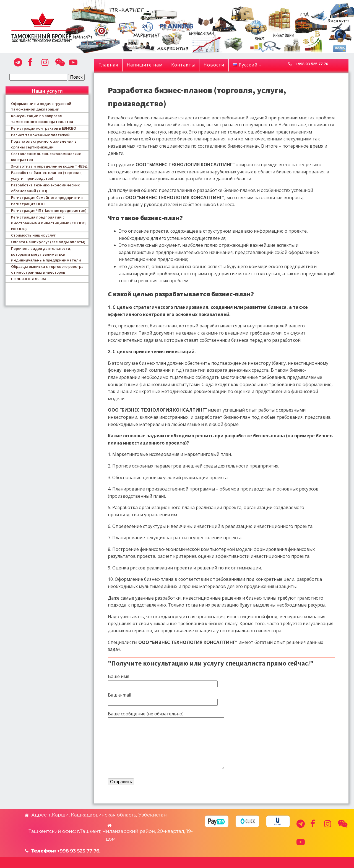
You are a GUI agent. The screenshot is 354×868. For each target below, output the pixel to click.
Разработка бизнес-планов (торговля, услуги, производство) (47, 175)
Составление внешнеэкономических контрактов (46, 157)
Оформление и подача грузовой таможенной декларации (41, 106)
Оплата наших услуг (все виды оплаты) (48, 242)
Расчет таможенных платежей (40, 135)
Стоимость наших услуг (33, 235)
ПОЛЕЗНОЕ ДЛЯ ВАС (29, 279)
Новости (214, 65)
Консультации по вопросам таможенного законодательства (42, 119)
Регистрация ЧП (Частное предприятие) (49, 210)
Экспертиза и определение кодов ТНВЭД (49, 166)
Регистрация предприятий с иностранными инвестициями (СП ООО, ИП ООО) (49, 223)
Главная (108, 65)
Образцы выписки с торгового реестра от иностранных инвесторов (47, 269)
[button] (318, 64)
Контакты (183, 65)
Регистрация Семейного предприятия (47, 197)
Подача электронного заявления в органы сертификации (44, 144)
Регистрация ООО (28, 204)
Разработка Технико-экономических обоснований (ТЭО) (45, 188)
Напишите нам (145, 65)
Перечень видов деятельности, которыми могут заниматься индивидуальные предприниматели (46, 254)
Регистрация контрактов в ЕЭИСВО (44, 128)
